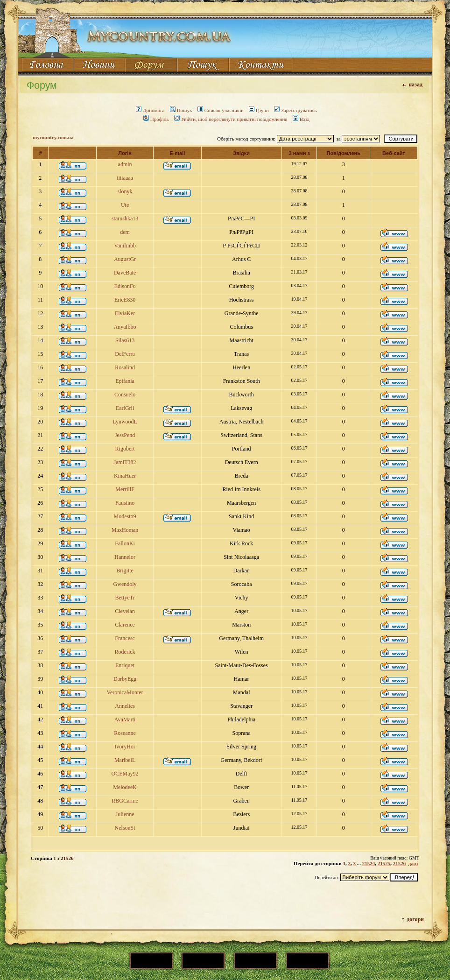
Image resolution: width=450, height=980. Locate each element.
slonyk (125, 191)
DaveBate (125, 273)
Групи (259, 110)
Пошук (181, 110)
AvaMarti (125, 719)
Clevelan (125, 611)
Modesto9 (125, 516)
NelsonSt (125, 828)
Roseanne (125, 733)
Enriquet (125, 665)
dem (125, 232)
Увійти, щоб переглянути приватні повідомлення (231, 119)
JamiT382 (125, 462)
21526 (400, 863)
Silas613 (125, 340)
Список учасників (221, 110)
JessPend (125, 435)
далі (413, 863)
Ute (125, 205)
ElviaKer (125, 313)
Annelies (125, 706)
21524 (369, 863)
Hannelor (125, 557)
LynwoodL (125, 422)
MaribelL (125, 760)
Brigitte (125, 571)
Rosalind (125, 367)
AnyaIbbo (125, 327)
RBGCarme (125, 801)
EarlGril (125, 408)
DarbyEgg (125, 679)
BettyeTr (125, 598)
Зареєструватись (295, 110)
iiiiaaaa (125, 178)
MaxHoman (125, 530)
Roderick (125, 652)
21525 (384, 863)
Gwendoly (125, 584)
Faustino (125, 503)
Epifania (125, 381)
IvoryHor (125, 747)
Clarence (125, 625)
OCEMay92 (125, 774)
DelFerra (125, 354)
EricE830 (125, 300)
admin (125, 164)
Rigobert (125, 449)
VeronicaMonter (125, 692)
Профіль (156, 119)
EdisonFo (125, 286)
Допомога (150, 110)
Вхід (301, 119)
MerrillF (125, 489)
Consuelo (125, 395)
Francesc (125, 638)
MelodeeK (125, 787)
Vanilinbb (125, 246)
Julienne (125, 814)
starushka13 (125, 219)
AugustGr (125, 259)
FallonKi (125, 543)
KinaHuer (125, 476)
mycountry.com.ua (53, 137)
